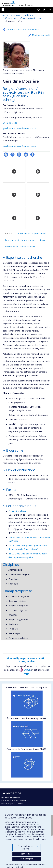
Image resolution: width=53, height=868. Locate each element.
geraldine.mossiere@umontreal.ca (19, 128)
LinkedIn (26, 155)
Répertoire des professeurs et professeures (24, 18)
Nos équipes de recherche (22, 15)
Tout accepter (26, 859)
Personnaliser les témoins (28, 847)
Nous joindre (26, 661)
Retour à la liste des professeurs (23, 29)
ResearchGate (6, 155)
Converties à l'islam (18, 511)
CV (19, 155)
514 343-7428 (10, 123)
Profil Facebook (32, 155)
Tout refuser (26, 854)
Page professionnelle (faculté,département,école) (13, 155)
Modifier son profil (41, 35)
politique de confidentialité (27, 865)
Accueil (5, 15)
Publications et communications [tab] (20, 246)
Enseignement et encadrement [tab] (20, 240)
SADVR (25, 670)
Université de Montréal (8, 4)
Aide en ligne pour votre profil (25, 658)
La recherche (26, 5)
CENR (26, 674)
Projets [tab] (44, 240)
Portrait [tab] (9, 233)
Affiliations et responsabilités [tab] (32, 233)
